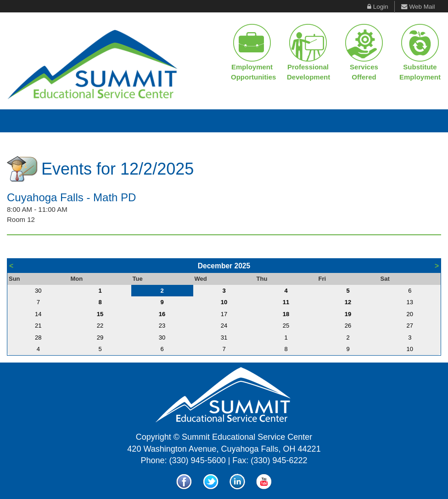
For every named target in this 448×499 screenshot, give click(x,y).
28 (38, 337)
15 (100, 314)
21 (38, 326)
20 (410, 314)
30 (38, 291)
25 (286, 326)
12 (348, 302)
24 (224, 326)
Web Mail (422, 7)
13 (410, 302)
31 (224, 337)
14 (38, 314)
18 (286, 314)
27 (410, 326)
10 (224, 302)
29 (100, 337)
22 (100, 326)
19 (348, 314)
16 (162, 314)
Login (381, 7)
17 (224, 314)
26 (348, 326)
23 (162, 326)
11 (286, 302)
